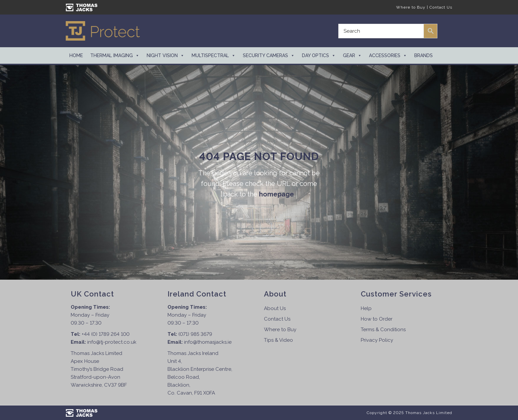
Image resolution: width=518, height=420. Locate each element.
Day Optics (319, 55)
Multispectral (214, 55)
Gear (352, 55)
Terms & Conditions (383, 330)
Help (366, 308)
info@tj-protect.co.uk (112, 342)
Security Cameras (269, 55)
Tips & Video (278, 340)
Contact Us (441, 7)
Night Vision (166, 55)
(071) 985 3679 (195, 334)
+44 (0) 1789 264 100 (106, 334)
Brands (424, 55)
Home (76, 55)
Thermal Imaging (115, 55)
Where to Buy (411, 7)
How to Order (377, 319)
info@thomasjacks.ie (208, 342)
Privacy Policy (377, 340)
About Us (275, 308)
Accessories (388, 55)
